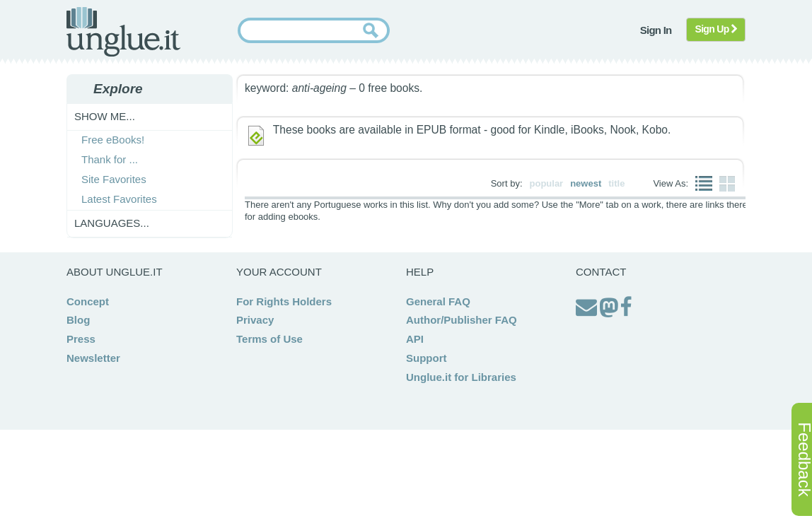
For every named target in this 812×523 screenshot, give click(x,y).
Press (81, 339)
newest (586, 183)
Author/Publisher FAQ (462, 320)
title (616, 183)
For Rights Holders (284, 301)
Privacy (255, 320)
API (415, 339)
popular (547, 183)
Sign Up (716, 29)
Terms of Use (269, 339)
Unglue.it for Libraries (461, 377)
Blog (78, 320)
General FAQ (438, 301)
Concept (88, 301)
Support (427, 358)
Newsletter (93, 358)
